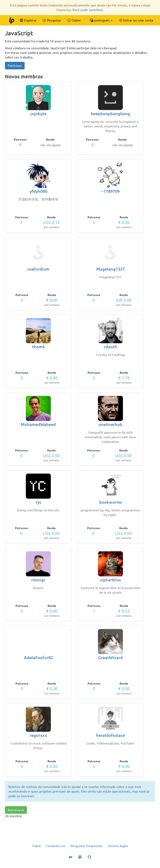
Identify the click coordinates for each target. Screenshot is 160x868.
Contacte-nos (56, 846)
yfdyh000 (38, 191)
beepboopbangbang (110, 114)
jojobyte (38, 114)
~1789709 (110, 191)
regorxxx (38, 735)
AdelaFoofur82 (38, 658)
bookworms (111, 502)
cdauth (110, 347)
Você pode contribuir (88, 10)
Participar (15, 66)
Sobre (36, 846)
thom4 (38, 347)
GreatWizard (110, 658)
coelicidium (38, 269)
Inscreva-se (16, 810)
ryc (38, 502)
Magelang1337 (111, 269)
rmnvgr (38, 580)
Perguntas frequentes (87, 846)
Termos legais (118, 846)
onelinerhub (110, 424)
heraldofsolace (110, 735)
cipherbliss (110, 580)
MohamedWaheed (38, 424)
